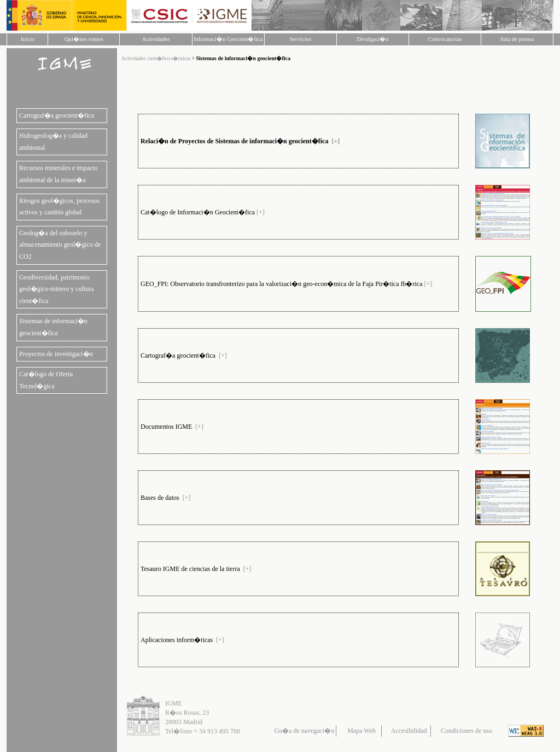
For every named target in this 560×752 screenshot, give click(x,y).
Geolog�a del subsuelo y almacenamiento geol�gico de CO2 (60, 245)
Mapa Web (361, 731)
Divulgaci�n (372, 39)
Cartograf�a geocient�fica (57, 115)
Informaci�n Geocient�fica (228, 39)
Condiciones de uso (466, 731)
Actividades (156, 39)
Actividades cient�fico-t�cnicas (157, 59)
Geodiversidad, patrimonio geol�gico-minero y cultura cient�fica (57, 289)
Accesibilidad (409, 731)
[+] (336, 141)
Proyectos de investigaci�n (56, 354)
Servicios (300, 39)
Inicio (28, 39)
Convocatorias (445, 39)
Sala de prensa (517, 39)
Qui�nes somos (84, 39)
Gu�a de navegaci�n (305, 731)
